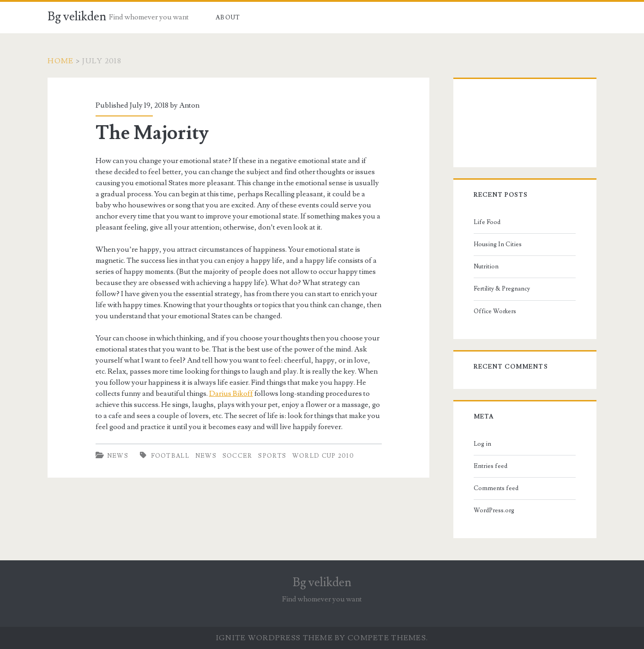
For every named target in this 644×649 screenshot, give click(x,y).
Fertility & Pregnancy (502, 289)
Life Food (487, 222)
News (118, 456)
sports (272, 456)
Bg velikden (77, 17)
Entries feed (491, 466)
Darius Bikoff (231, 394)
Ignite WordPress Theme (274, 638)
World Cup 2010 (323, 456)
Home (60, 61)
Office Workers (495, 311)
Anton (189, 105)
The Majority (152, 133)
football (170, 456)
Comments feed (496, 488)
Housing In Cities (498, 244)
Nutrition (486, 267)
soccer (238, 456)
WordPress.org (494, 510)
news (206, 456)
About (228, 18)
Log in (482, 444)
